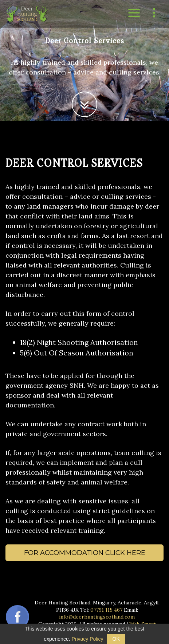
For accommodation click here (85, 553)
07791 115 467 (106, 610)
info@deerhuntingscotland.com (97, 617)
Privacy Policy (87, 639)
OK (116, 639)
